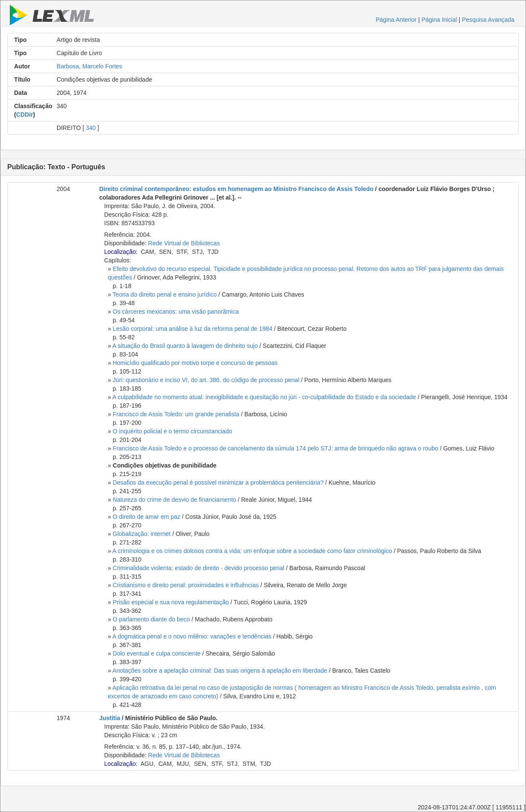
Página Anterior (396, 20)
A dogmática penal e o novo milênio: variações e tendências (192, 636)
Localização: (121, 252)
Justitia (110, 718)
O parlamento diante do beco (151, 619)
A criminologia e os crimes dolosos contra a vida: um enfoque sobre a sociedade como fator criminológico (252, 551)
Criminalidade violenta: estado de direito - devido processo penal (199, 568)
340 (91, 128)
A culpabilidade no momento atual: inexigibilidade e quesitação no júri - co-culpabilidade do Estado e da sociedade (264, 397)
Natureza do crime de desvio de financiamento (175, 500)
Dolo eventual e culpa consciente (157, 653)
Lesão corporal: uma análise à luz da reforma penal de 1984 (193, 329)
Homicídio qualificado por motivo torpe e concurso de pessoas (195, 363)
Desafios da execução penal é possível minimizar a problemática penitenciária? (218, 482)
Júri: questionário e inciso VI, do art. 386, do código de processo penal (206, 380)
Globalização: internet (142, 534)
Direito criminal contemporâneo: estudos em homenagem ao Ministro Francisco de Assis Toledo (236, 189)
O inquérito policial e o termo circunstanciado (172, 431)
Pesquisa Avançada (488, 20)
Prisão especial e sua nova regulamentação (171, 602)
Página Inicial (439, 20)
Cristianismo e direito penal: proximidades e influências (186, 585)
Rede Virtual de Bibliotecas (184, 243)
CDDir (25, 115)
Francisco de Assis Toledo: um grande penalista (176, 414)
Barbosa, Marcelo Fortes (90, 66)
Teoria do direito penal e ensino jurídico (165, 294)
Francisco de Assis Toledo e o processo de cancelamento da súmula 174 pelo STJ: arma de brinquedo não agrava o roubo (276, 448)
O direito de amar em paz (147, 517)
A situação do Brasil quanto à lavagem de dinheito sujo (185, 346)
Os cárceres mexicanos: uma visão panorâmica (176, 312)
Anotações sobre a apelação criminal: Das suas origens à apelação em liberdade (220, 671)
